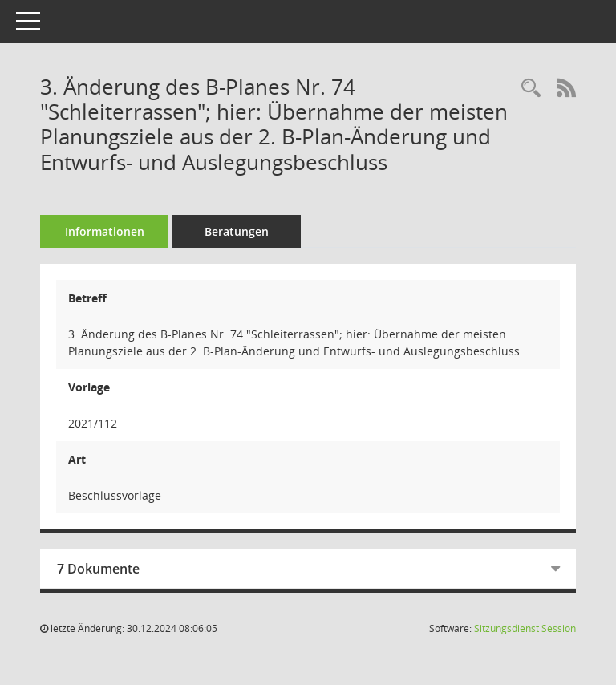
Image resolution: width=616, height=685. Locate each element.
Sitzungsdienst (525, 628)
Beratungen (237, 231)
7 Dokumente (98, 569)
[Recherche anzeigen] (531, 89)
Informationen (105, 231)
